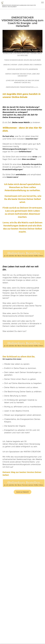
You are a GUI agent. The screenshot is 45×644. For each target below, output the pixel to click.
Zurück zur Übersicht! (22, 492)
